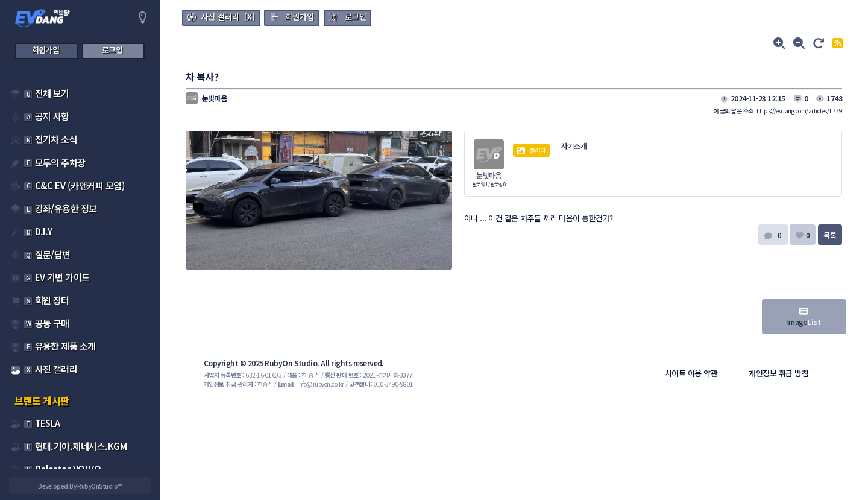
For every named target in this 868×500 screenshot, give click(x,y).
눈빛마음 (489, 175)
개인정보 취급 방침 (778, 373)
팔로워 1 (480, 184)
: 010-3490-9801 (381, 384)
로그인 (356, 17)
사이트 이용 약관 (691, 373)
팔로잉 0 (498, 184)
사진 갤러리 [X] (228, 17)
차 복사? (202, 77)
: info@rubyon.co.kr (311, 384)
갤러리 (532, 150)
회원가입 (300, 17)
